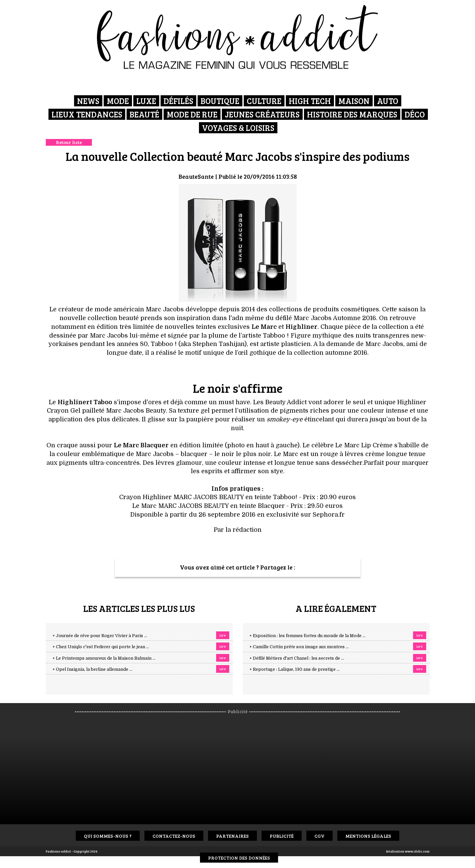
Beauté (144, 114)
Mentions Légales (368, 836)
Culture (264, 101)
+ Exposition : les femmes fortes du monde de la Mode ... (308, 636)
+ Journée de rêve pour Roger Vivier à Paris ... (100, 636)
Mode (118, 101)
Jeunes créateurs (262, 114)
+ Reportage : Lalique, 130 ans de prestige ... (295, 669)
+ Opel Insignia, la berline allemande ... (92, 669)
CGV (319, 836)
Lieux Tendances (87, 114)
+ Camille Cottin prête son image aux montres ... (299, 647)
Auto (388, 101)
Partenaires (232, 836)
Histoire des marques (352, 114)
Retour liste (69, 142)
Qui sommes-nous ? (108, 836)
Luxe (146, 101)
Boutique (220, 101)
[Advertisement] (243, 765)
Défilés (178, 101)
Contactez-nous (174, 836)
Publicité (282, 836)
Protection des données (239, 858)
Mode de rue (192, 114)
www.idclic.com (417, 851)
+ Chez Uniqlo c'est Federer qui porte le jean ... (101, 647)
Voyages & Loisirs (238, 128)
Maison (354, 101)
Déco (415, 114)
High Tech (310, 101)
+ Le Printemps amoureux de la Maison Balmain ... (104, 658)
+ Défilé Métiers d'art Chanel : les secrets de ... (297, 658)
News (88, 101)
